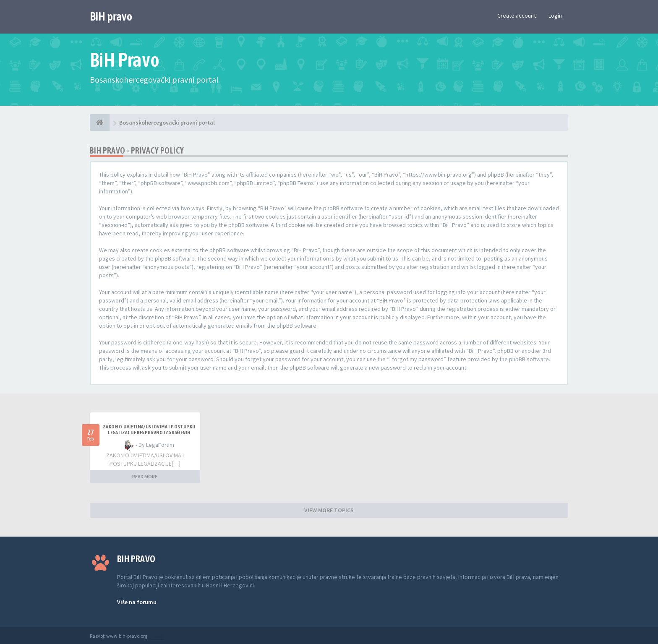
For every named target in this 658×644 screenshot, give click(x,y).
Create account (517, 16)
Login (555, 16)
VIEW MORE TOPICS (329, 510)
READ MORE (145, 476)
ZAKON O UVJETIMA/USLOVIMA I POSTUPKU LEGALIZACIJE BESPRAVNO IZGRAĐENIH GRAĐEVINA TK (149, 433)
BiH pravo (111, 16)
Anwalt (156, 636)
